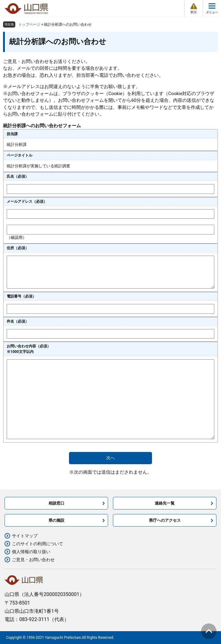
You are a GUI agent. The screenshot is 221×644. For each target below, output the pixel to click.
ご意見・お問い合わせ (33, 560)
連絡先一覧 (165, 503)
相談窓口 (56, 503)
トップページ (29, 24)
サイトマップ (25, 536)
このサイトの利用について (38, 544)
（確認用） (17, 237)
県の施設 (56, 520)
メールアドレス (27, 202)
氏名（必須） (18, 176)
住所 (18, 248)
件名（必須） (18, 321)
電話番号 (21, 296)
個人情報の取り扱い (31, 552)
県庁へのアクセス (165, 520)
